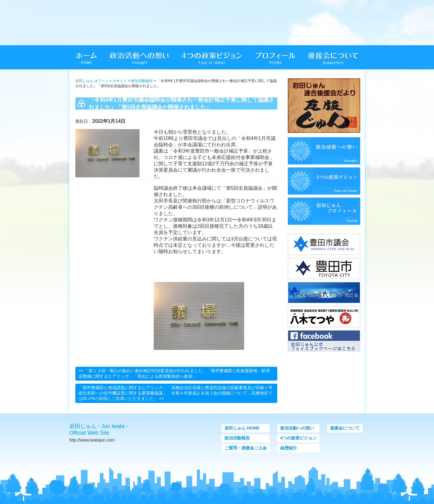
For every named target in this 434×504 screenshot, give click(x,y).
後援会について (345, 428)
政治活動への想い (297, 428)
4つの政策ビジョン (298, 438)
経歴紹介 (289, 448)
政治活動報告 (142, 81)
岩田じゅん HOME (242, 428)
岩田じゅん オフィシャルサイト (101, 81)
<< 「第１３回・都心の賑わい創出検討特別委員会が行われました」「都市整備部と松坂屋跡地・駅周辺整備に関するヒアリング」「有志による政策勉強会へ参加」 (174, 373)
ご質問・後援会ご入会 (246, 448)
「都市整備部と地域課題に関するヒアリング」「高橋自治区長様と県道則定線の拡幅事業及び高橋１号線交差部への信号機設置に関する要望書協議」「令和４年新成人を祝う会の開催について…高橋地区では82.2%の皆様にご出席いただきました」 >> (175, 393)
